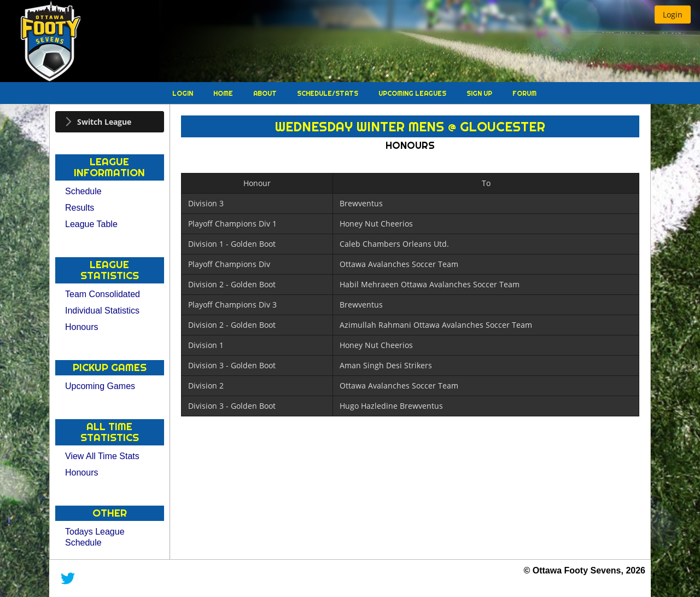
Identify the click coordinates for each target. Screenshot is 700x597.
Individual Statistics (102, 311)
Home (224, 93)
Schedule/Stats (328, 93)
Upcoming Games (100, 386)
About (266, 93)
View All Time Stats (102, 456)
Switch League (104, 122)
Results (80, 208)
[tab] (110, 122)
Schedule (83, 191)
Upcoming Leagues (413, 93)
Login (183, 93)
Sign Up (480, 93)
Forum (524, 93)
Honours (81, 327)
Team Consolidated (103, 294)
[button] (673, 15)
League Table (91, 224)
